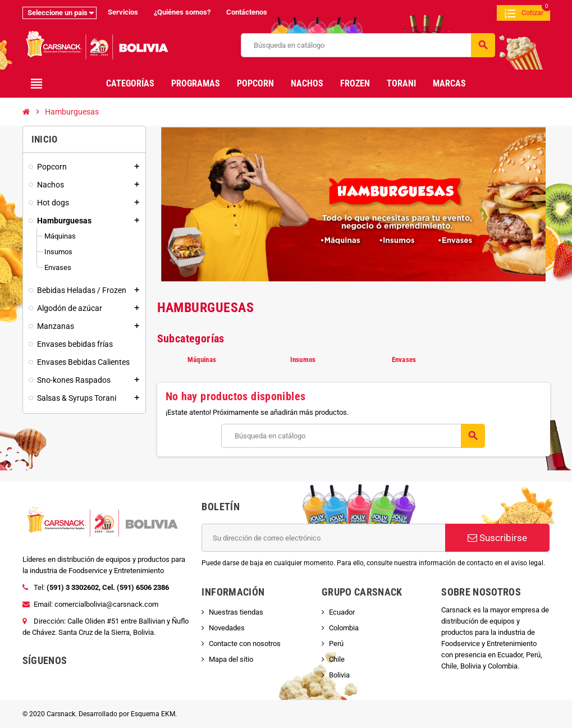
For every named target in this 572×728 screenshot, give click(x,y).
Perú (336, 644)
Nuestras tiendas (236, 612)
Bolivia (339, 675)
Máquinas (202, 360)
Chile (337, 659)
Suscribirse (497, 538)
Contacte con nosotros (245, 644)
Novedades (227, 628)
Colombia (344, 628)
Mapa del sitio (231, 659)
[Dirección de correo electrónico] (323, 538)
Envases (404, 360)
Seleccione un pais (58, 13)
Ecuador (342, 612)
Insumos (303, 360)
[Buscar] (368, 45)
